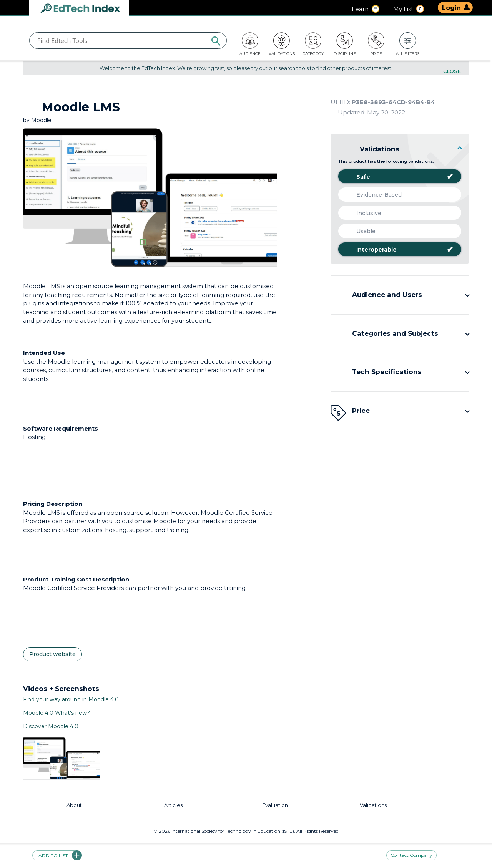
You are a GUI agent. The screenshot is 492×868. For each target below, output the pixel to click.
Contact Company (411, 855)
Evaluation (275, 805)
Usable (360, 231)
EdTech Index (86, 9)
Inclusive (363, 213)
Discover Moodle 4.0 (51, 726)
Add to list (57, 855)
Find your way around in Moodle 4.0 (71, 699)
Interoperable (399, 250)
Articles (173, 805)
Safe (399, 177)
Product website (52, 654)
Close (452, 71)
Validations (373, 805)
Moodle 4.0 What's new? (57, 713)
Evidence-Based (373, 195)
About (74, 805)
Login (451, 8)
